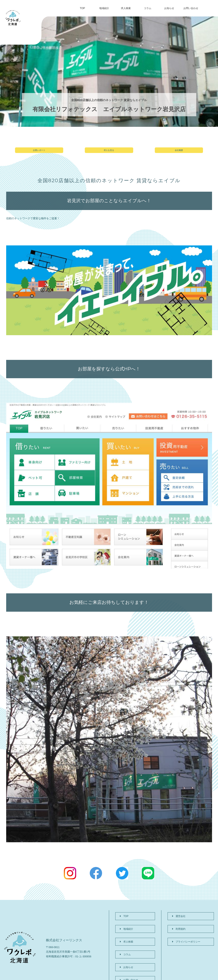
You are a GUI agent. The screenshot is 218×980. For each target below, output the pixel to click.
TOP (82, 8)
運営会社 (177, 919)
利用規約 (177, 926)
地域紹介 (104, 8)
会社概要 (179, 153)
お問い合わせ (191, 8)
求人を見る (109, 153)
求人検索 (126, 8)
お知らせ (169, 8)
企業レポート (39, 153)
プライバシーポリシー (185, 934)
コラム (148, 8)
